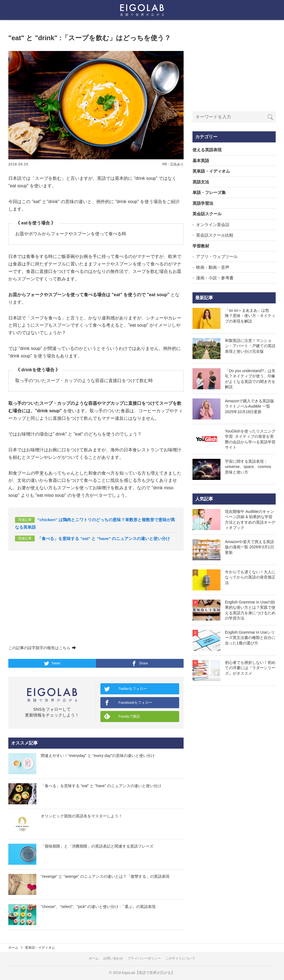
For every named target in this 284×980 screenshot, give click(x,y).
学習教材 (201, 246)
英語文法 (201, 182)
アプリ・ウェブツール (217, 256)
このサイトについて (180, 958)
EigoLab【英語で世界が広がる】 (149, 973)
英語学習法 (203, 203)
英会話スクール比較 (215, 235)
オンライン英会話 (213, 225)
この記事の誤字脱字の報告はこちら (42, 648)
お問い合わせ (113, 958)
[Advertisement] (96, 598)
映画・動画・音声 (213, 267)
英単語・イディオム (211, 171)
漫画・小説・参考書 (215, 278)
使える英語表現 (207, 150)
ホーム (13, 948)
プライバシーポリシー (144, 958)
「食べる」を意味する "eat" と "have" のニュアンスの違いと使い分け (104, 538)
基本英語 (201, 161)
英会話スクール (207, 214)
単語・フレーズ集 (209, 192)
